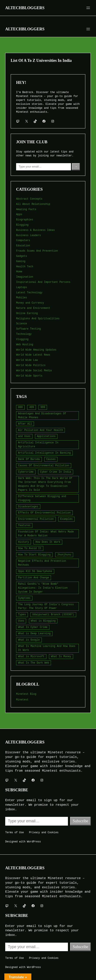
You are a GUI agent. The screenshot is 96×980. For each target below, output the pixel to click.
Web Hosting (25, 345)
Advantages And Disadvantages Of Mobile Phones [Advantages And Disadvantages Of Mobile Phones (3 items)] (42, 416)
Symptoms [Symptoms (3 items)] (24, 598)
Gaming (21, 261)
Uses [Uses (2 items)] (21, 621)
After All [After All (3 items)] (25, 424)
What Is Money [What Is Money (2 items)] (61, 657)
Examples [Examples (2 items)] (67, 519)
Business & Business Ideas (35, 230)
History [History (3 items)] (24, 542)
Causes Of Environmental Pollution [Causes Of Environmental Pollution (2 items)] (44, 466)
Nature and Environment (33, 308)
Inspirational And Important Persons (43, 282)
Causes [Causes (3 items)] (51, 459)
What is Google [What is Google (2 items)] (29, 640)
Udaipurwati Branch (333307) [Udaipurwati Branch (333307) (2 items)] (53, 615)
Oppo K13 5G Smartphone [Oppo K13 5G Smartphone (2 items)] (35, 571)
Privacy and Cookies (44, 833)
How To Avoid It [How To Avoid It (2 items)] (30, 548)
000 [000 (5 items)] (20, 407)
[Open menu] (88, 8)
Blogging (22, 225)
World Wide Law (27, 360)
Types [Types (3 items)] (22, 615)
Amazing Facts (26, 209)
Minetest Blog (26, 694)
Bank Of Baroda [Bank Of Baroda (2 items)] (29, 459)
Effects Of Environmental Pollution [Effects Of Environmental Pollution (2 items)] (44, 513)
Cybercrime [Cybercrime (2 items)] (26, 472)
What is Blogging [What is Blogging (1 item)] (43, 621)
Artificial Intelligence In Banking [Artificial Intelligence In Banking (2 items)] (44, 453)
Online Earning (27, 313)
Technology (24, 334)
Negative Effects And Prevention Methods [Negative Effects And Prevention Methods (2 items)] (42, 563)
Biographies (25, 220)
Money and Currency (30, 303)
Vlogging (22, 339)
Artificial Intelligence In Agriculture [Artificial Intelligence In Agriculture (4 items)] (38, 445)
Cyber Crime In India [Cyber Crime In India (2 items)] (56, 472)
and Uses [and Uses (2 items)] (24, 436)
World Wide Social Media (34, 371)
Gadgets (22, 256)
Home (19, 272)
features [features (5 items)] (24, 525)
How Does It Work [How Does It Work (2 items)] (48, 542)
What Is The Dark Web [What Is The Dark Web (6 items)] (34, 663)
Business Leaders (29, 235)
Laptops (22, 287)
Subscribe (80, 821)
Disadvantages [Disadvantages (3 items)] (28, 507)
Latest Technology (29, 293)
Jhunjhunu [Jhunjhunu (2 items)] (64, 555)
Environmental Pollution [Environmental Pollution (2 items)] (36, 519)
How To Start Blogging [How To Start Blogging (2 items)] (34, 555)
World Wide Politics (31, 365)
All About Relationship (33, 204)
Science (22, 324)
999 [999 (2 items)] (43, 407)
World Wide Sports (29, 376)
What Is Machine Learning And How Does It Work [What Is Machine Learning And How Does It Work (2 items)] (47, 648)
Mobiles (22, 298)
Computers (23, 240)
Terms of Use (14, 833)
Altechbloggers (25, 8)
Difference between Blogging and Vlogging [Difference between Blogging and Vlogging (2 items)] (42, 498)
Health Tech (25, 267)
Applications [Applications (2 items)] (46, 436)
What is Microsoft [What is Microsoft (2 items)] (31, 657)
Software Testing (29, 329)
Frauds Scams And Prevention (37, 251)
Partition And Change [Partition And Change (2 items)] (34, 578)
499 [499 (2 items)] (31, 407)
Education (23, 246)
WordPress (34, 842)
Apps (19, 214)
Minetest (22, 700)
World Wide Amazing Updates (36, 350)
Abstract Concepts (29, 199)
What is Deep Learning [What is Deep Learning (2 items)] (34, 634)
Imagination (25, 277)
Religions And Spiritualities (38, 319)
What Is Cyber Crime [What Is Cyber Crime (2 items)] (33, 627)
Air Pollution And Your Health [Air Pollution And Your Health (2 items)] (40, 430)
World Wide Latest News (33, 355)
